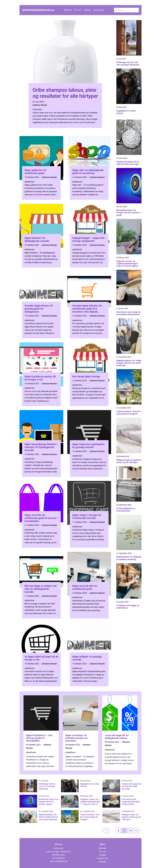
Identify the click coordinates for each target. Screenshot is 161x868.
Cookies (87, 10)
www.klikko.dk (61, 861)
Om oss (78, 10)
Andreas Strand (40, 105)
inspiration (37, 109)
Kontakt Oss (99, 10)
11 (136, 831)
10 (130, 831)
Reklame (68, 10)
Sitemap (102, 862)
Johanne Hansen (49, 177)
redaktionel (29, 182)
